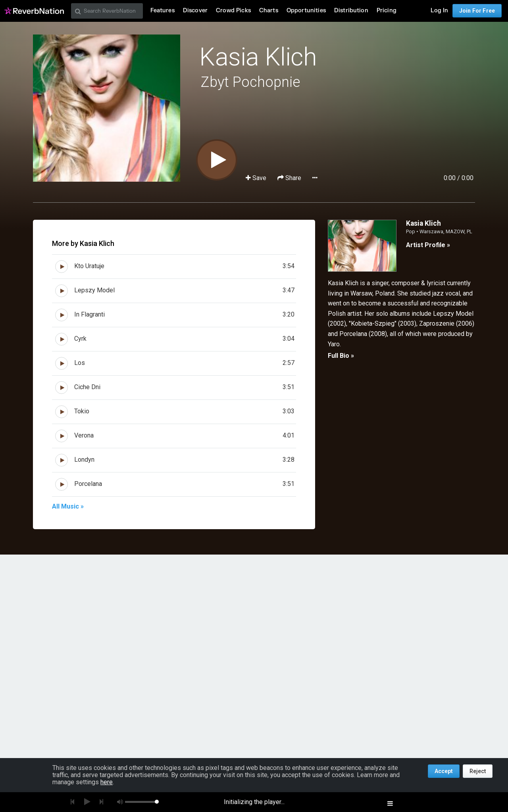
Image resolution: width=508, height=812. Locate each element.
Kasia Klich (258, 57)
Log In (439, 11)
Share (290, 178)
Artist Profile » (428, 245)
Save (257, 178)
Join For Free (477, 11)
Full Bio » (341, 356)
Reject (478, 771)
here (107, 782)
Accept (444, 771)
